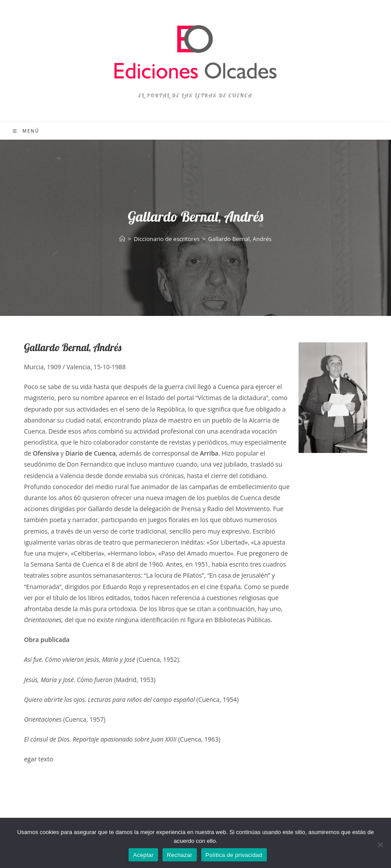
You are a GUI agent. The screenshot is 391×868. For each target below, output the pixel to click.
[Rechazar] (380, 845)
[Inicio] (122, 239)
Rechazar (180, 855)
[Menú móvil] (26, 131)
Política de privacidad (234, 855)
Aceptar (143, 855)
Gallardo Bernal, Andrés (240, 239)
